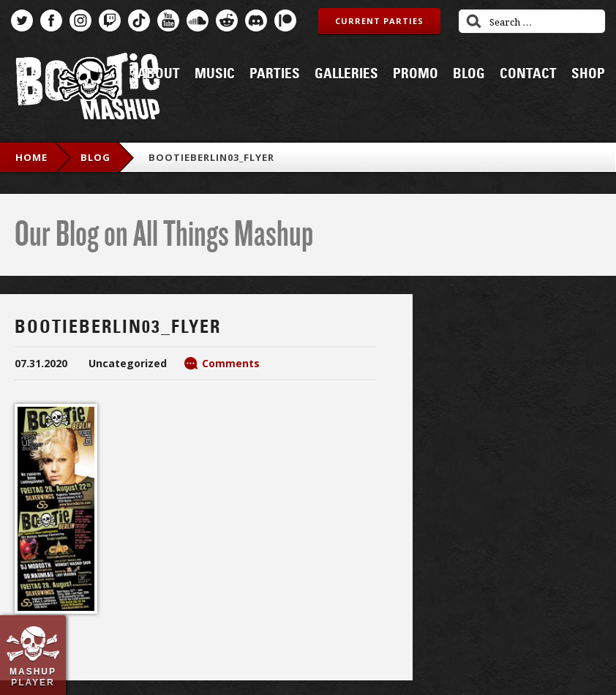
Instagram (80, 20)
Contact (528, 74)
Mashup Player (33, 677)
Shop (588, 74)
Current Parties (379, 21)
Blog (469, 74)
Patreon (285, 20)
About (159, 74)
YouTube (168, 20)
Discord (256, 20)
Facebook (51, 20)
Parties (275, 74)
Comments (231, 363)
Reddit (227, 20)
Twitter (22, 20)
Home (31, 157)
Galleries (346, 74)
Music (215, 74)
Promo (416, 74)
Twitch (110, 20)
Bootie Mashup (88, 89)
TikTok (139, 20)
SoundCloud (198, 20)
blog (95, 157)
